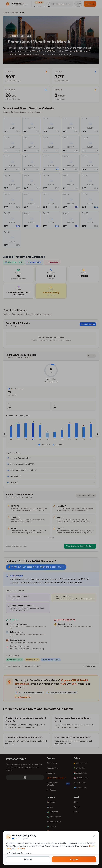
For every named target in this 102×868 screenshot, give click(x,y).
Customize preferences (19, 853)
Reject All (28, 859)
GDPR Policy (20, 849)
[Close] (94, 836)
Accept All (74, 859)
